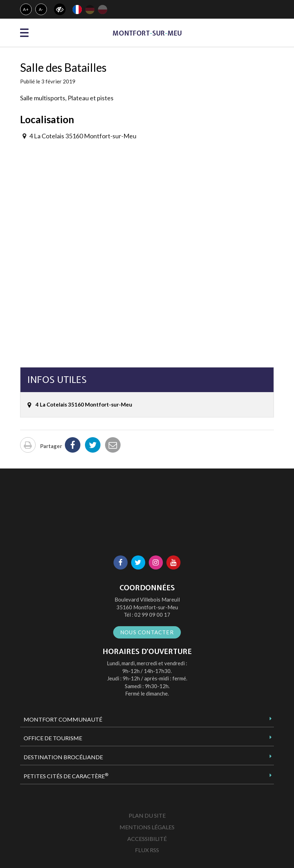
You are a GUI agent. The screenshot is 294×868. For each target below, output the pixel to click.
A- (41, 9)
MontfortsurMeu (147, 33)
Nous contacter (147, 632)
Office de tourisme (53, 738)
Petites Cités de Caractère (66, 776)
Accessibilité (147, 839)
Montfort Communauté (63, 719)
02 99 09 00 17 (152, 615)
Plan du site (147, 815)
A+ (26, 9)
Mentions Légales (147, 827)
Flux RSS (147, 850)
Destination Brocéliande (63, 757)
